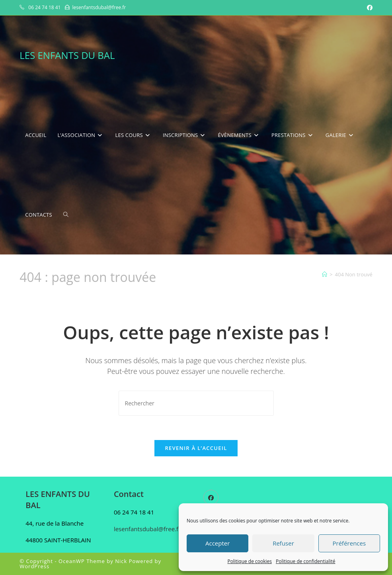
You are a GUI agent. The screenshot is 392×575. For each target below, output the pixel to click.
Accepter (217, 543)
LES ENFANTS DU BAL (67, 55)
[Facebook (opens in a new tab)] (369, 8)
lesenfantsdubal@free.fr (147, 529)
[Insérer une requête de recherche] (196, 403)
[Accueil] (325, 274)
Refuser (283, 543)
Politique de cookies (250, 561)
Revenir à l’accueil (196, 448)
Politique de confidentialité (305, 561)
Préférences (349, 543)
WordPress (34, 566)
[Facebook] (211, 497)
